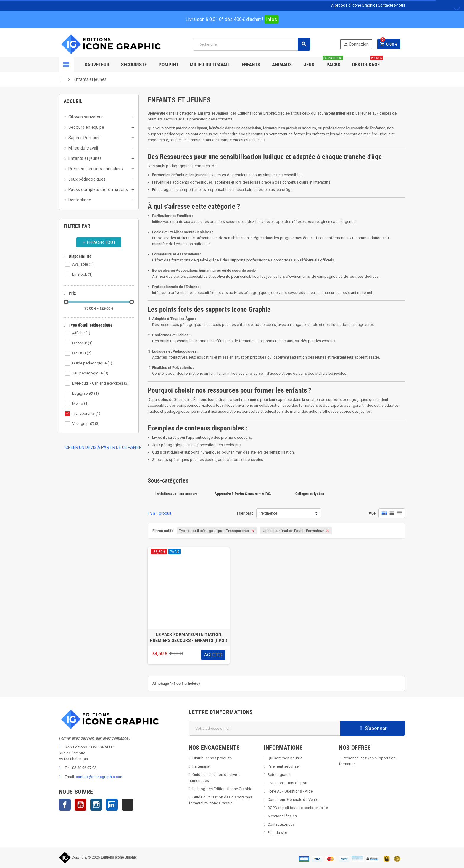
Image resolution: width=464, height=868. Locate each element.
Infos (272, 19)
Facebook (65, 805)
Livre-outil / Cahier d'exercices (100, 383)
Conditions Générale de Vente (293, 799)
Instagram (96, 805)
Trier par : (245, 513)
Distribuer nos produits (212, 758)
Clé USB (82, 353)
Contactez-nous (391, 5)
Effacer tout (99, 242)
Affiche (81, 333)
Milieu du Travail (210, 65)
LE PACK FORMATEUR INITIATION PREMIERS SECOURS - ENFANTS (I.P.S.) (188, 637)
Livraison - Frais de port (287, 783)
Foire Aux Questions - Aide (290, 791)
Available (83, 264)
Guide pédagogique (92, 363)
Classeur (82, 343)
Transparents (86, 413)
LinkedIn (112, 805)
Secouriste (134, 65)
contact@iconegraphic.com (100, 777)
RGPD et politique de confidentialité (298, 808)
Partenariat (201, 766)
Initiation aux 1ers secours (176, 494)
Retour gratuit (279, 775)
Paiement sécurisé (283, 766)
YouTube (80, 805)
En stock (82, 274)
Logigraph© (86, 393)
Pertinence (268, 513)
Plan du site (277, 833)
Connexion (356, 44)
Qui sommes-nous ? (285, 758)
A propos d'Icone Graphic (353, 5)
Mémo (80, 403)
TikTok (128, 805)
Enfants (251, 65)
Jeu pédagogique (90, 373)
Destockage (367, 62)
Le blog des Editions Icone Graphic (222, 789)
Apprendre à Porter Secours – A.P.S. (243, 494)
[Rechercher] (251, 44)
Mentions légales (282, 816)
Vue (372, 513)
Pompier (168, 65)
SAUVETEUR (97, 65)
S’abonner (373, 728)
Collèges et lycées (310, 494)
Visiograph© (86, 423)
